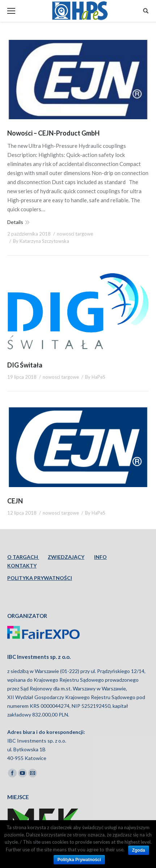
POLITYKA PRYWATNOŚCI (40, 578)
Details (15, 222)
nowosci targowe (75, 234)
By (41, 241)
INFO (100, 557)
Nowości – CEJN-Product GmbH (53, 133)
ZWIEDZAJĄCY (66, 557)
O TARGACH (23, 557)
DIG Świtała (25, 365)
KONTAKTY (22, 566)
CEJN (15, 501)
